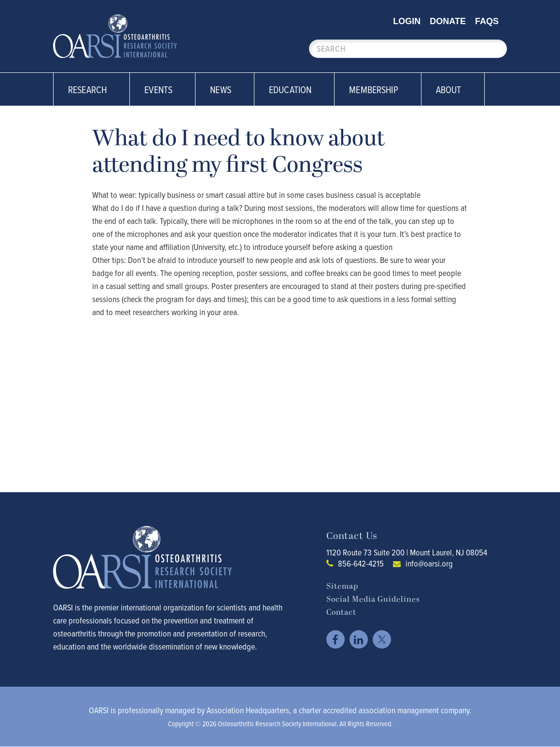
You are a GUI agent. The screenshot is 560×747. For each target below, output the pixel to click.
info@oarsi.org (429, 563)
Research (93, 90)
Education (295, 90)
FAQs (487, 21)
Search (494, 49)
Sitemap (342, 586)
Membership (379, 90)
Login (407, 21)
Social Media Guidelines (373, 599)
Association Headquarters (248, 710)
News (226, 90)
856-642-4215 (361, 563)
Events (164, 90)
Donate (448, 21)
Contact (341, 612)
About (454, 90)
